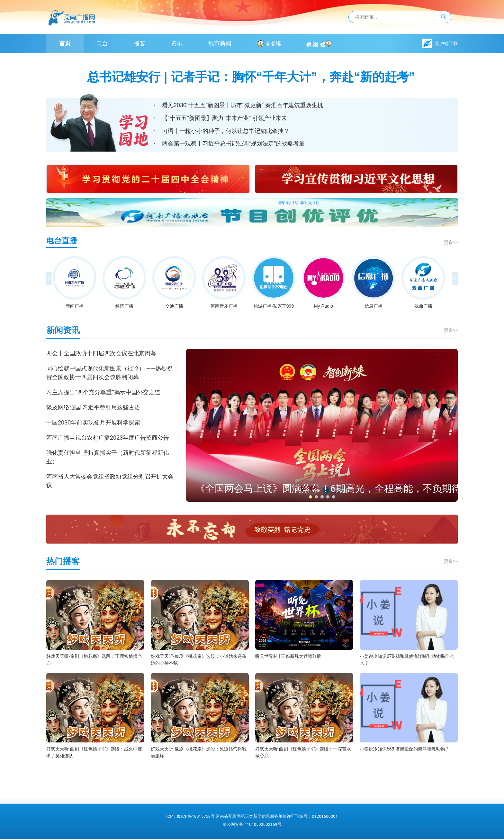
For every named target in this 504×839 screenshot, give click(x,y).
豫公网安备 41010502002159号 (252, 824)
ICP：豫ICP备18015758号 (190, 816)
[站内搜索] (400, 17)
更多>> (451, 242)
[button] (310, 497)
